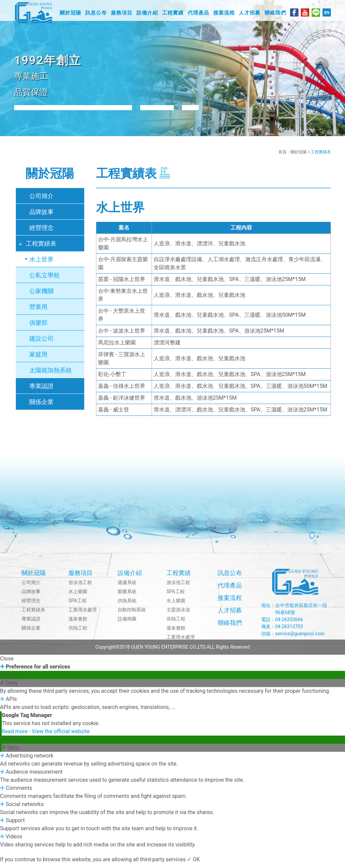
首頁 (282, 156)
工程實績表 (41, 248)
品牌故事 (41, 216)
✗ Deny (9, 687)
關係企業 (41, 406)
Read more (15, 736)
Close (7, 663)
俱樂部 (38, 327)
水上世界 (41, 264)
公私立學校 (44, 280)
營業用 (38, 311)
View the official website (61, 736)
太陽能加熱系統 (51, 375)
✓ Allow (9, 679)
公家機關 (41, 295)
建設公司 (41, 343)
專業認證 (41, 390)
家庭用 (38, 359)
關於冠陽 (299, 156)
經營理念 (41, 232)
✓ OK (193, 864)
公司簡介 (41, 200)
